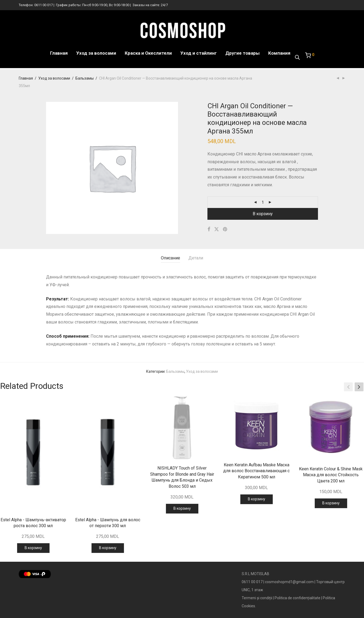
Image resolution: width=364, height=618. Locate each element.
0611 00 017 (43, 5)
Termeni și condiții (257, 598)
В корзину (263, 214)
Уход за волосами (96, 54)
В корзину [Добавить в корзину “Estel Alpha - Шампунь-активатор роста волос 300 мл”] (33, 548)
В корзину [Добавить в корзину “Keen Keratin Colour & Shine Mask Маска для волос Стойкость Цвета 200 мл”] (331, 503)
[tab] (170, 258)
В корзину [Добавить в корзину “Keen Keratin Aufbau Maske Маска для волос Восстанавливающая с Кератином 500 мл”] (257, 499)
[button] (359, 387)
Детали (196, 258)
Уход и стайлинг (199, 54)
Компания (279, 54)
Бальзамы (85, 78)
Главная (59, 54)
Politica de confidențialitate (297, 598)
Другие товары (242, 54)
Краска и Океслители (148, 54)
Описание (170, 258)
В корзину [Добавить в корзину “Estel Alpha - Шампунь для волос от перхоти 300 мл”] (108, 548)
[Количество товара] (263, 202)
